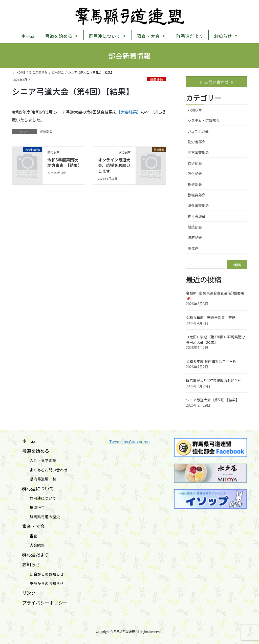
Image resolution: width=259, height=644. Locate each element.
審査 (30, 536)
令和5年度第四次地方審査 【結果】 (64, 162)
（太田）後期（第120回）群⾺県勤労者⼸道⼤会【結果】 (215, 339)
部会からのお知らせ (43, 574)
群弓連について (108, 35)
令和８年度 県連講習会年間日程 (211, 361)
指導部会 (195, 184)
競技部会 (195, 227)
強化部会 (195, 174)
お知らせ (226, 35)
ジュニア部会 (198, 131)
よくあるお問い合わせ (45, 470)
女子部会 (195, 163)
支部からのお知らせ (43, 583)
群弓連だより (190, 36)
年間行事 (33, 507)
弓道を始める (62, 35)
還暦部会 (156, 79)
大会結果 (33, 545)
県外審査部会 (198, 205)
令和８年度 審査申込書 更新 (211, 318)
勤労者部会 (197, 142)
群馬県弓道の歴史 (41, 517)
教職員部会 (197, 195)
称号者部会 (197, 216)
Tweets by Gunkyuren (129, 442)
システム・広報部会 (204, 120)
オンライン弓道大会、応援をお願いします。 (114, 165)
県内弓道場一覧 (39, 479)
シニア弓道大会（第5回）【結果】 (213, 400)
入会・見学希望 (39, 460)
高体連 (193, 248)
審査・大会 (151, 35)
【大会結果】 (129, 112)
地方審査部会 (198, 152)
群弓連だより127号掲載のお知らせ (214, 381)
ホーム (28, 36)
